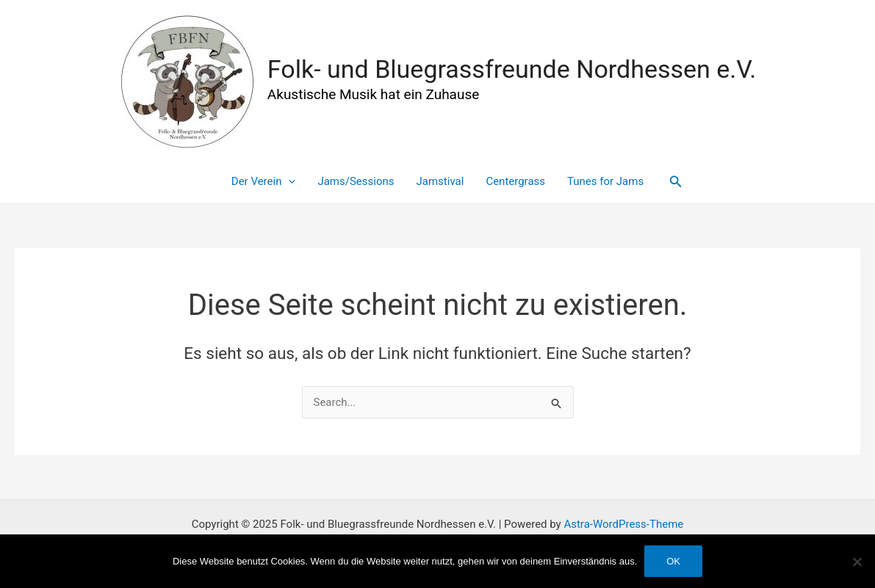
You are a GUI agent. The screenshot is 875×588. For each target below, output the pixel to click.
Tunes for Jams (605, 181)
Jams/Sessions (356, 181)
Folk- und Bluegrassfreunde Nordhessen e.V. (512, 69)
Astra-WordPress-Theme (623, 524)
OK (673, 561)
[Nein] (857, 562)
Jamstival (440, 181)
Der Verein (264, 181)
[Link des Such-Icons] (676, 182)
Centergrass (515, 181)
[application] (288, 181)
